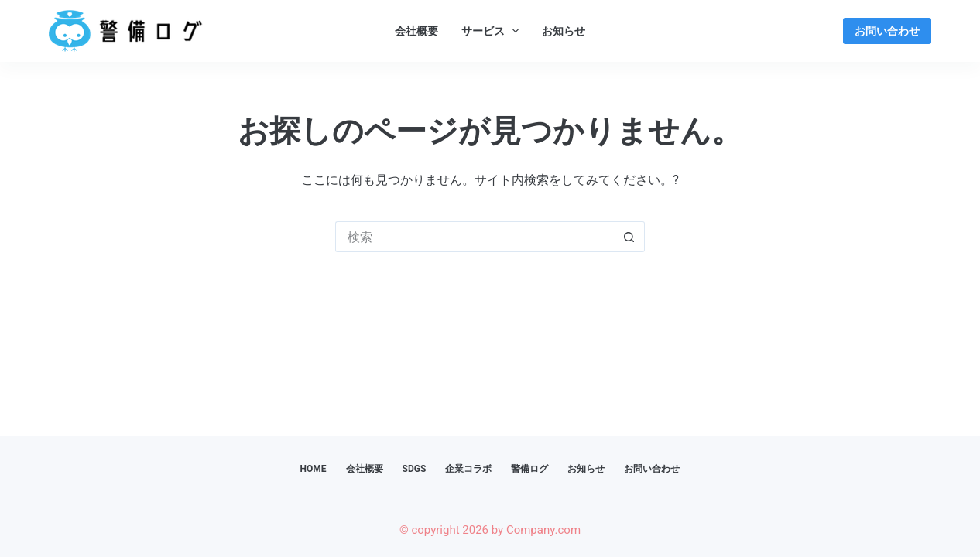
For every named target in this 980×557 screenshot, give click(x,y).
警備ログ (529, 469)
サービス (493, 31)
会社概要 (416, 31)
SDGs (415, 469)
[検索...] (475, 237)
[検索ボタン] (629, 237)
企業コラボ (468, 469)
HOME (314, 469)
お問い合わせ (887, 31)
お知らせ (564, 31)
